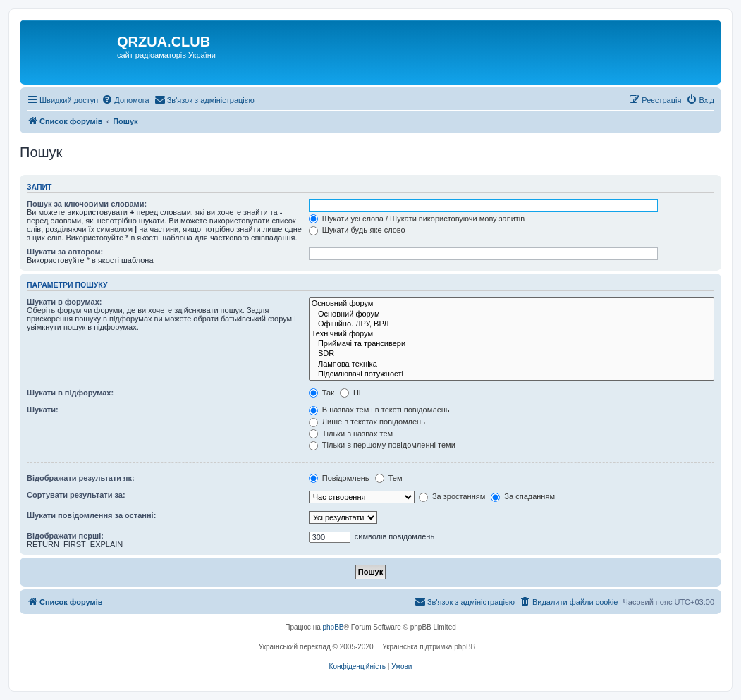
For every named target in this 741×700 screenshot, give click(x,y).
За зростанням (452, 496)
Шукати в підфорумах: (70, 393)
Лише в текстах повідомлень (367, 422)
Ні (350, 393)
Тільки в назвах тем (351, 434)
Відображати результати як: (81, 478)
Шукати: (43, 410)
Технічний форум (512, 334)
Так (321, 393)
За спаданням (523, 496)
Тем (389, 478)
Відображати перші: (65, 536)
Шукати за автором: (65, 252)
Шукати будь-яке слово (357, 230)
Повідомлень (339, 478)
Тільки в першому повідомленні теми (382, 445)
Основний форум (512, 304)
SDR (512, 354)
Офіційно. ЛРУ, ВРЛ (512, 324)
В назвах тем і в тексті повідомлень (379, 410)
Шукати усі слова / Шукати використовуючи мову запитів (417, 219)
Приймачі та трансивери (512, 344)
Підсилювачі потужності (512, 374)
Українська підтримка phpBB (429, 647)
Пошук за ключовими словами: (87, 204)
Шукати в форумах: (64, 302)
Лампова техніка (512, 364)
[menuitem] (125, 100)
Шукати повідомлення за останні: (91, 515)
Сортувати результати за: (76, 495)
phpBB (333, 627)
